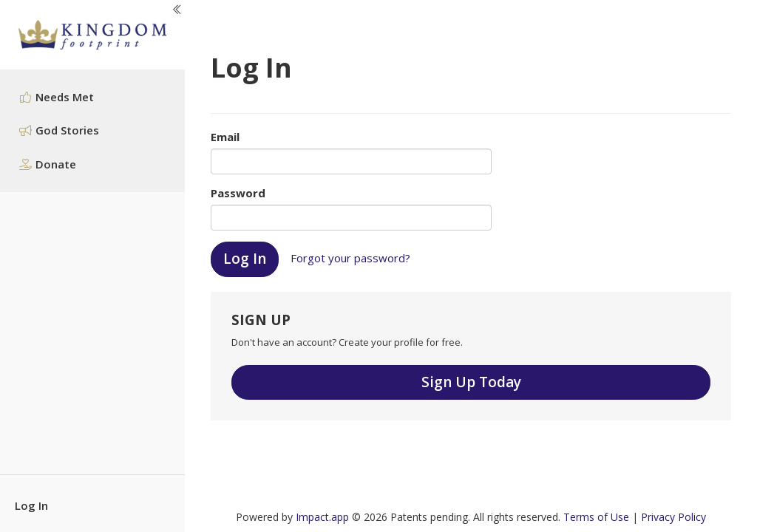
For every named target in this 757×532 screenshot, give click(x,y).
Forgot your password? (350, 258)
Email (225, 137)
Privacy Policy (673, 517)
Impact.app (322, 517)
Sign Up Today (471, 382)
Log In (31, 505)
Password (238, 193)
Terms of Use (596, 517)
